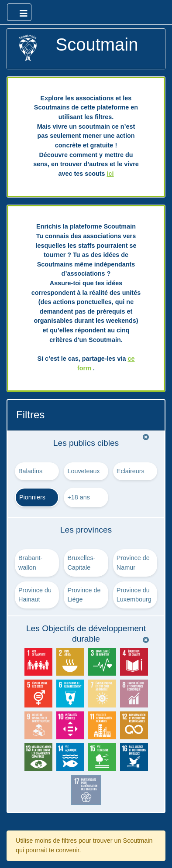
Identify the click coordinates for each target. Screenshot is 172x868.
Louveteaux (83, 471)
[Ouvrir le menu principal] (19, 12)
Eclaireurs (131, 471)
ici (110, 174)
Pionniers (32, 497)
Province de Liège (84, 595)
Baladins (30, 471)
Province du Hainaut (35, 595)
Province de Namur (133, 563)
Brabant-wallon (30, 563)
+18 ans (79, 497)
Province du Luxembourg (134, 595)
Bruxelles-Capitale (81, 563)
